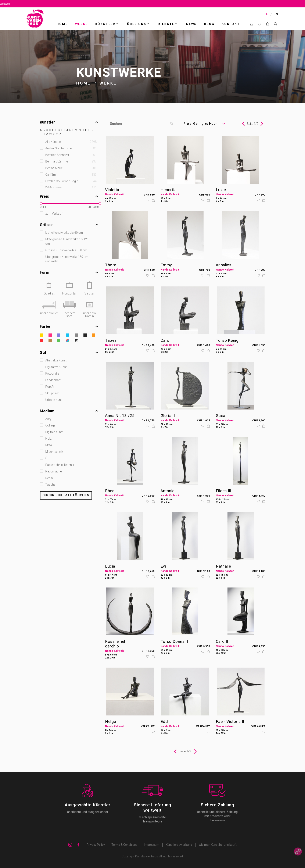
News (191, 24)
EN (276, 14)
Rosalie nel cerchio (115, 644)
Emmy (166, 265)
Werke (82, 24)
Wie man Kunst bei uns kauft (218, 845)
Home (62, 24)
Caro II (222, 641)
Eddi (165, 721)
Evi (163, 566)
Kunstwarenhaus (147, 856)
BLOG (209, 24)
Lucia (110, 566)
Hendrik (168, 190)
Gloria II (168, 416)
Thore (111, 265)
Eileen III (224, 491)
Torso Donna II (174, 641)
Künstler (105, 24)
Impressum (152, 845)
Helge (110, 721)
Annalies (224, 265)
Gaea (221, 416)
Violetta (112, 190)
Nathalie (223, 566)
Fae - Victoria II (230, 721)
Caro (165, 340)
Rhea (110, 491)
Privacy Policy (96, 845)
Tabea (111, 340)
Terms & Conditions (124, 845)
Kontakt (231, 24)
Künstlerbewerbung (179, 845)
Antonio (168, 491)
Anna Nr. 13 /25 (120, 416)
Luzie (221, 190)
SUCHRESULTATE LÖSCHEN (66, 495)
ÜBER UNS (137, 24)
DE (266, 14)
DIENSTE (166, 24)
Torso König (227, 340)
